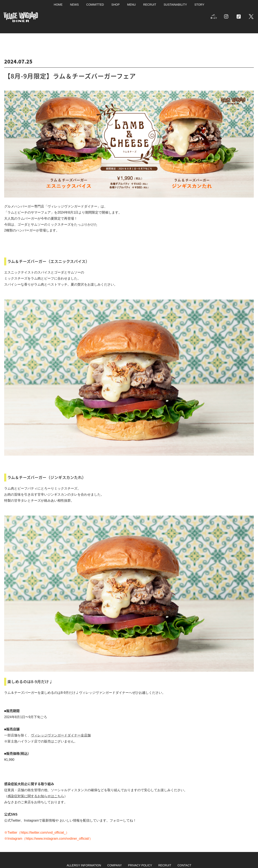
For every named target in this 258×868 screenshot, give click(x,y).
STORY (199, 5)
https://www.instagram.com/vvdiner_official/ (57, 839)
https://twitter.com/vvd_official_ (43, 833)
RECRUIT (150, 5)
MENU (131, 5)
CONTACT (184, 865)
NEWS (74, 5)
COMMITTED (95, 5)
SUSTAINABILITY (175, 5)
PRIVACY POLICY (140, 865)
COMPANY (115, 865)
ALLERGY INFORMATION (84, 865)
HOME (58, 5)
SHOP (115, 5)
